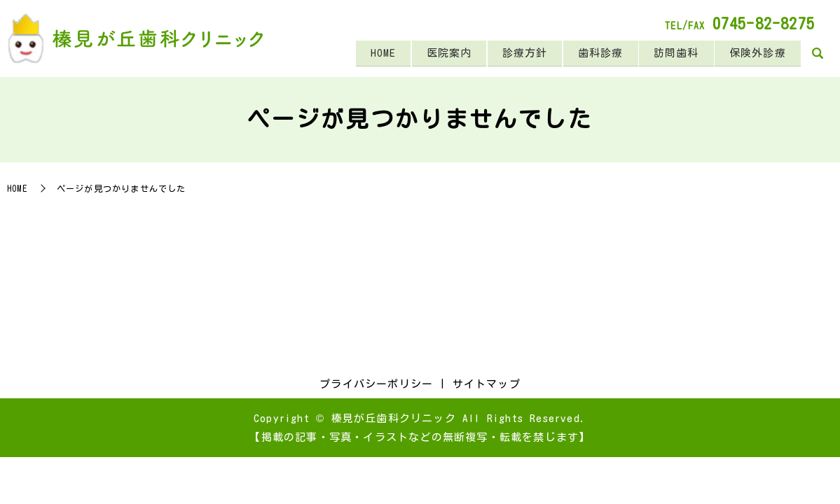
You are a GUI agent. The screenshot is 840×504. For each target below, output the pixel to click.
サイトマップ (487, 384)
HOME (372, 54)
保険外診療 (756, 54)
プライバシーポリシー (376, 384)
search (817, 55)
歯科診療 (595, 54)
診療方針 (517, 54)
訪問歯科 (673, 54)
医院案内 (440, 54)
